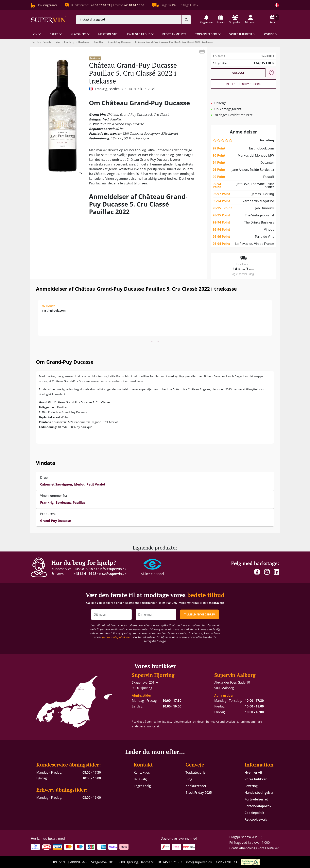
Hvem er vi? (253, 772)
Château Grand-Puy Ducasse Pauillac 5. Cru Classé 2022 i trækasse (174, 42)
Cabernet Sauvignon (56, 484)
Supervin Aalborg (235, 675)
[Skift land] (277, 5)
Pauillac (99, 42)
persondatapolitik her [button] (117, 637)
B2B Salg (140, 779)
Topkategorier (196, 772)
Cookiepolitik (254, 813)
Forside (47, 42)
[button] (206, 19)
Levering (251, 786)
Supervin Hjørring (153, 675)
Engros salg (142, 786)
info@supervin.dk (113, 569)
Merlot (79, 484)
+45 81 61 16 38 (85, 574)
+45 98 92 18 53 (86, 569)
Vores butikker (256, 779)
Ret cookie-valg (256, 819)
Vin (58, 42)
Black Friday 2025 (199, 793)
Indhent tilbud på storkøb (243, 84)
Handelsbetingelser (259, 793)
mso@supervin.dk (113, 574)
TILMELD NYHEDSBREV (199, 614)
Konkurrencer (196, 786)
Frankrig (69, 42)
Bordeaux (84, 42)
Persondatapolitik (258, 806)
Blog (189, 779)
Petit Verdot (96, 484)
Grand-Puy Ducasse (119, 42)
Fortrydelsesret (256, 799)
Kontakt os (142, 772)
